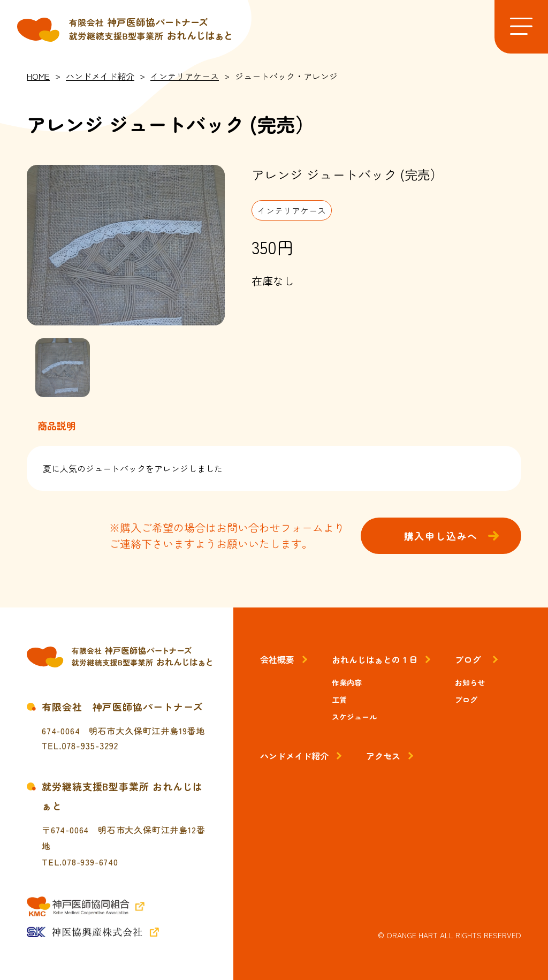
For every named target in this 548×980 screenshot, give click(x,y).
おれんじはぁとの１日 (375, 659)
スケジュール (354, 717)
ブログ (468, 659)
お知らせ (470, 682)
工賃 (339, 700)
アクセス (383, 756)
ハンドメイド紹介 (294, 756)
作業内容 (347, 682)
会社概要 (277, 659)
